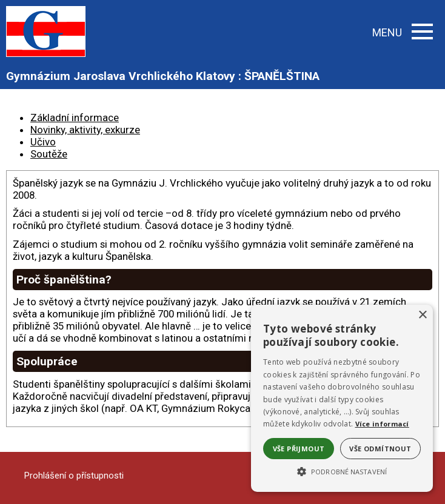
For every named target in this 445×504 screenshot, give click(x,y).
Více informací (382, 424)
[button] (342, 471)
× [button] (422, 315)
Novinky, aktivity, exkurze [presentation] (85, 130)
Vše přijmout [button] (299, 449)
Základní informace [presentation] (75, 118)
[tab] (235, 118)
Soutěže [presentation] (49, 154)
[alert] (342, 398)
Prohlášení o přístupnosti (74, 476)
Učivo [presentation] (43, 142)
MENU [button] (403, 32)
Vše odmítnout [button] (380, 449)
